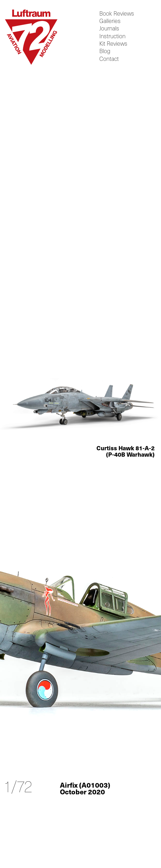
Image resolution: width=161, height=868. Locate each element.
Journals (109, 28)
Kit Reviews (113, 44)
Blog (105, 51)
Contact (109, 59)
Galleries (110, 21)
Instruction (112, 36)
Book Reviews (117, 13)
